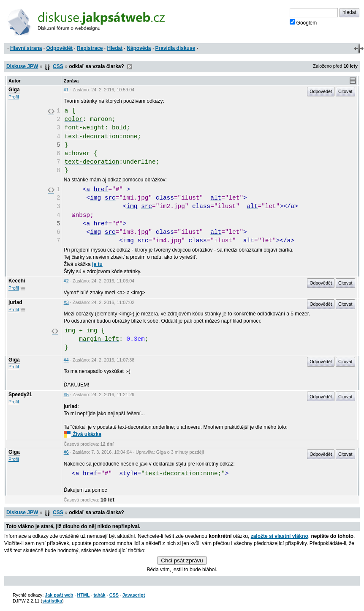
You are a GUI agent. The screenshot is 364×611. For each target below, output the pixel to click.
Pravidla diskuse (175, 48)
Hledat (115, 48)
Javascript (134, 595)
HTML (83, 595)
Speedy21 (20, 395)
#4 (66, 360)
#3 (66, 302)
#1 (66, 90)
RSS (130, 67)
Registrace (90, 48)
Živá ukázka (83, 434)
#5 (66, 395)
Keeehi (17, 281)
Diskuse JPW (22, 66)
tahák (99, 595)
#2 (66, 281)
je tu (97, 264)
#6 (66, 452)
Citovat (345, 91)
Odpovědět (59, 48)
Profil (14, 97)
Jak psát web (59, 595)
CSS (58, 66)
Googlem (303, 22)
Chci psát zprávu (182, 560)
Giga (14, 90)
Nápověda (139, 48)
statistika (52, 601)
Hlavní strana (26, 48)
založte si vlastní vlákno (280, 536)
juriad (15, 302)
